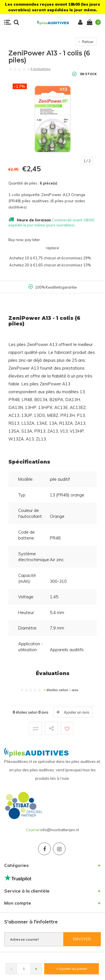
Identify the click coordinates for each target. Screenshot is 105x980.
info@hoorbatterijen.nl (60, 830)
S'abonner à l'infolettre (31, 922)
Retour (86, 42)
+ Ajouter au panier (72, 969)
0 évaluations (40, 69)
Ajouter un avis (77, 712)
